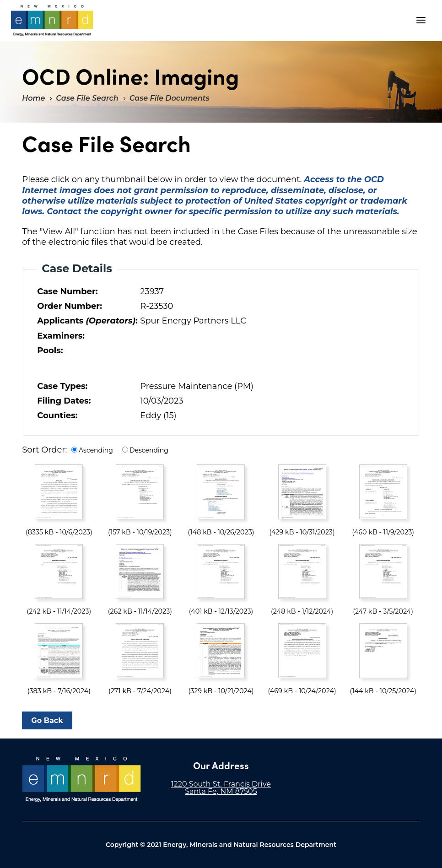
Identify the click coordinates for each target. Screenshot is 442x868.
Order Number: (70, 306)
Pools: (50, 350)
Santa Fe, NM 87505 (221, 791)
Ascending (96, 450)
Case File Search (87, 98)
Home (33, 98)
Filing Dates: (64, 401)
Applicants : (86, 321)
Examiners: (61, 336)
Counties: (57, 415)
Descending (149, 450)
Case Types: (62, 386)
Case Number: (67, 291)
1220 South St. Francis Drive (221, 784)
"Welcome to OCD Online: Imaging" (52, 21)
